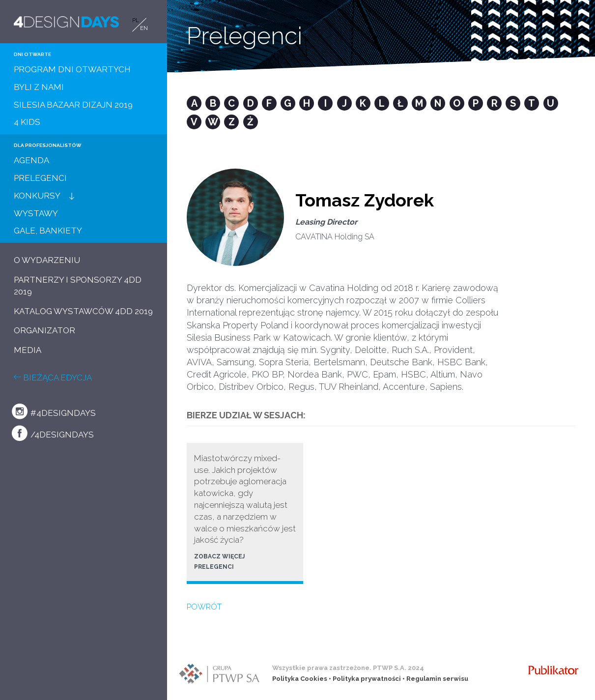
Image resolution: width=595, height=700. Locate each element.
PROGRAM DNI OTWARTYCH (72, 69)
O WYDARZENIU (47, 260)
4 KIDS (27, 122)
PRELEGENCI (40, 178)
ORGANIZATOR (44, 330)
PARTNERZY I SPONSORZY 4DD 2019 (78, 286)
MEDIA (28, 350)
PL (136, 20)
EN (144, 28)
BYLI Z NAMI (39, 87)
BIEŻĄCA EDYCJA (53, 378)
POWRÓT (204, 607)
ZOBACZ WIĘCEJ (219, 556)
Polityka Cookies (300, 679)
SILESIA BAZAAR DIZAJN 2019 (73, 105)
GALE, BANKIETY (48, 231)
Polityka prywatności (367, 679)
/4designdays (53, 433)
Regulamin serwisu (437, 679)
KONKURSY (37, 196)
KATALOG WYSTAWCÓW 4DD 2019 (83, 311)
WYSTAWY (36, 213)
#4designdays (54, 411)
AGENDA (31, 160)
